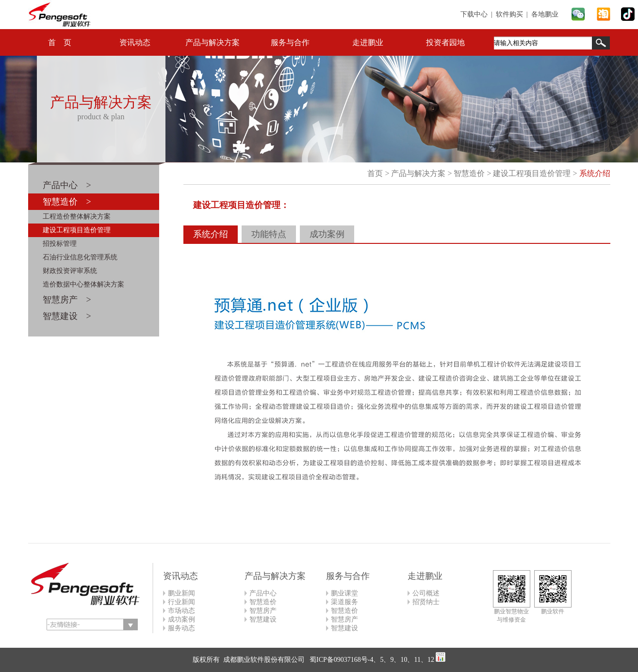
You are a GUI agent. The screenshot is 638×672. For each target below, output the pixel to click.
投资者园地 (445, 42)
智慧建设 (263, 619)
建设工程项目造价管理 (77, 230)
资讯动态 (135, 42)
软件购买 (509, 14)
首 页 (60, 42)
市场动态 (181, 611)
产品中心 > (67, 185)
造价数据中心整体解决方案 (83, 284)
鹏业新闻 (181, 593)
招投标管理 (60, 244)
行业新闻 (181, 602)
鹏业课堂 (344, 593)
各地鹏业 (545, 14)
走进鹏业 (368, 42)
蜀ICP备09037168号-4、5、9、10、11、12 (371, 660)
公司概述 (426, 593)
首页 (375, 173)
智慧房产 (263, 611)
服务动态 (181, 628)
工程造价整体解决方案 (77, 216)
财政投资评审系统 (70, 271)
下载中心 (474, 14)
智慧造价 (469, 173)
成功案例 (327, 234)
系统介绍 (595, 173)
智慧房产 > (67, 300)
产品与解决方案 (213, 42)
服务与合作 (290, 42)
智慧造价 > (67, 202)
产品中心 (263, 593)
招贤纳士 (426, 602)
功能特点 (269, 234)
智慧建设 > (67, 316)
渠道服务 (344, 602)
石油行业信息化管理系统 (80, 257)
